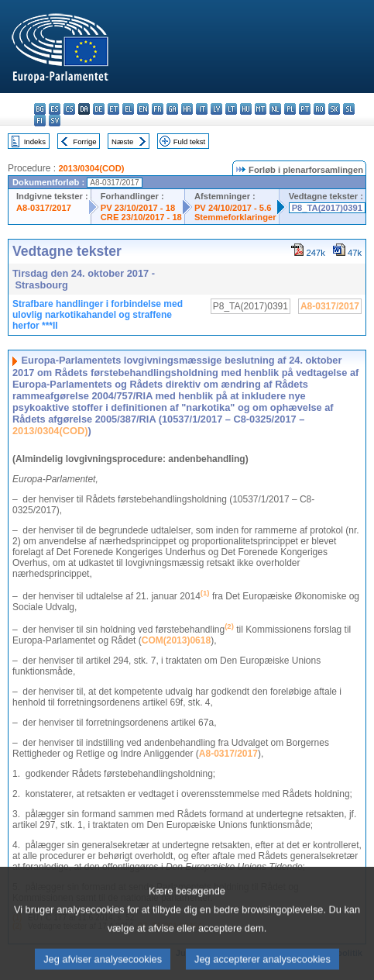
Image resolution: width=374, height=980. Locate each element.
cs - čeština (69, 109)
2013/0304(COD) (91, 168)
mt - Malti (261, 109)
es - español (55, 109)
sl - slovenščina (349, 109)
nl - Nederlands (275, 109)
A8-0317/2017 (44, 208)
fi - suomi (40, 121)
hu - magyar (246, 109)
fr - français (158, 109)
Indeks (35, 141)
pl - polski (290, 109)
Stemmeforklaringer (235, 217)
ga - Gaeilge (172, 109)
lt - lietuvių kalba (231, 109)
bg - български (40, 109)
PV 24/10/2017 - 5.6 (233, 208)
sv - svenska (55, 121)
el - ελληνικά (128, 109)
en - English (143, 109)
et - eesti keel (113, 109)
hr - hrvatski (187, 109)
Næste (122, 141)
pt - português (305, 109)
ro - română (319, 109)
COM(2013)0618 (176, 640)
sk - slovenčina (334, 109)
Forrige (84, 141)
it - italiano (202, 109)
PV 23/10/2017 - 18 (138, 208)
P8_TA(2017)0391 (327, 208)
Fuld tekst (190, 141)
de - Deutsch (99, 109)
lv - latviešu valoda (216, 109)
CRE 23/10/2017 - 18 (141, 217)
